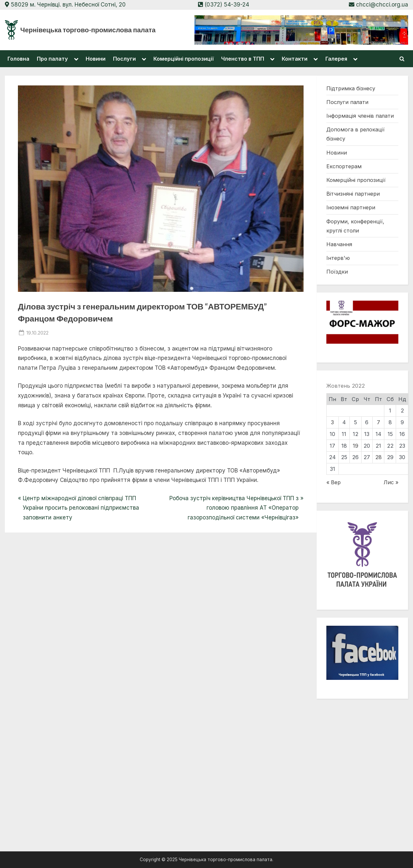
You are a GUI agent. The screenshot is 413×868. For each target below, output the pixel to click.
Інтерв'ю (338, 258)
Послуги (124, 59)
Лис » (391, 482)
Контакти (295, 59)
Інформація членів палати (360, 116)
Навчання (339, 244)
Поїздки (337, 272)
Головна (18, 59)
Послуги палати (347, 102)
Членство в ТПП (243, 59)
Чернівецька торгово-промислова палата (88, 30)
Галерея (336, 59)
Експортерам (344, 166)
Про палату (52, 59)
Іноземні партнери (351, 207)
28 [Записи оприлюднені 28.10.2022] (378, 457)
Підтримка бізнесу (351, 88)
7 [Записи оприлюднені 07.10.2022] (378, 422)
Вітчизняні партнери (353, 194)
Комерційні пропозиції (184, 59)
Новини (96, 59)
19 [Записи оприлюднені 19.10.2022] (356, 446)
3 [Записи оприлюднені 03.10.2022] (332, 422)
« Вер (334, 482)
